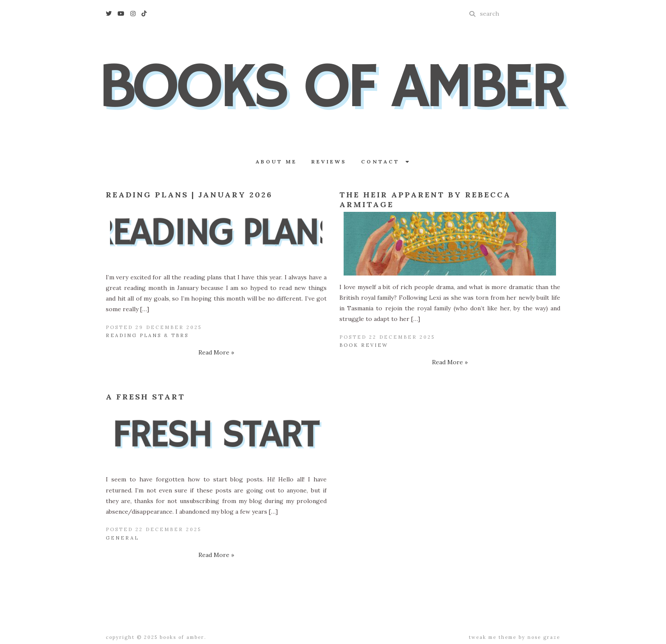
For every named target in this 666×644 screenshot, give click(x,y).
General (122, 538)
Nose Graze (544, 637)
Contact (386, 162)
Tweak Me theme (493, 637)
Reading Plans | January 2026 (189, 195)
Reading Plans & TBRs (147, 335)
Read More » (216, 352)
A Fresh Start (145, 397)
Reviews (329, 162)
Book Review (364, 345)
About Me (276, 162)
